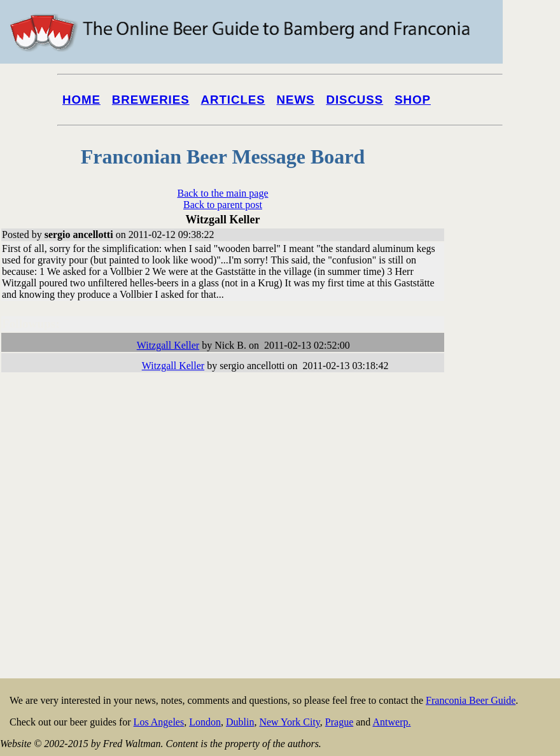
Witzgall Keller (168, 345)
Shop (413, 100)
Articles (233, 100)
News (296, 100)
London (205, 722)
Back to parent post (223, 205)
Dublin (240, 722)
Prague (339, 722)
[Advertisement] (509, 485)
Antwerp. (391, 722)
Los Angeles (159, 722)
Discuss (354, 100)
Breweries (151, 100)
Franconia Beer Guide (471, 700)
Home (81, 100)
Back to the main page (222, 193)
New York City (289, 722)
